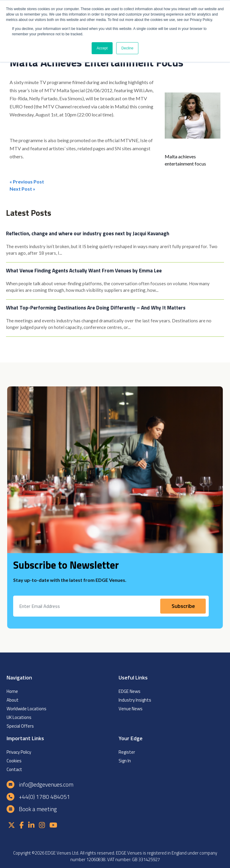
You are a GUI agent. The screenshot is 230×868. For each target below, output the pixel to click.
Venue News (131, 709)
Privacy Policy (19, 752)
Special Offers (20, 726)
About (13, 700)
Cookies (14, 761)
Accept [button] (102, 48)
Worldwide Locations (27, 709)
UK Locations (19, 717)
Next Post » (22, 189)
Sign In (125, 761)
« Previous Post (27, 182)
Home (12, 691)
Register (127, 752)
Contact (14, 769)
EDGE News (130, 691)
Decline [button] (127, 48)
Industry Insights (135, 700)
